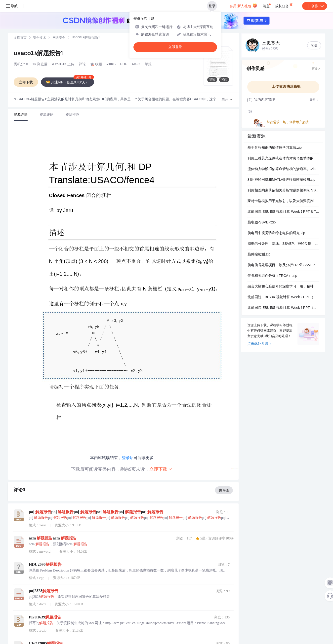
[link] (20, 38)
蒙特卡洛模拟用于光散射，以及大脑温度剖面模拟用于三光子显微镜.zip (283, 201)
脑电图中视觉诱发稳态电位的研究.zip (276, 233)
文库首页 (20, 38)
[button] (227, 100)
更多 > (316, 69)
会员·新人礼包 (243, 5)
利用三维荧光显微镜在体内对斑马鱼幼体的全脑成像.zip (283, 159)
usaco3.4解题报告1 (38, 54)
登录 (212, 6)
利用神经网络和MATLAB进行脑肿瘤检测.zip (281, 180)
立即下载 (161, 469)
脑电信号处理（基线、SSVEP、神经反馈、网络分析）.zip (283, 244)
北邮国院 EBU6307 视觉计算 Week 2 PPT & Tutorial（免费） (283, 212)
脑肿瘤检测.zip (259, 255)
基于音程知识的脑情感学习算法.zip (275, 148)
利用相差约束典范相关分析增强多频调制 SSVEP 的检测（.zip (283, 191)
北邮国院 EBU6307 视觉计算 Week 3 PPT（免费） (283, 297)
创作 (315, 6)
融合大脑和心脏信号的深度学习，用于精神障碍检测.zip (283, 287)
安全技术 (40, 38)
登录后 (128, 458)
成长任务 (284, 5)
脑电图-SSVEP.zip (262, 223)
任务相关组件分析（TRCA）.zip (272, 276)
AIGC (136, 65)
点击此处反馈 (260, 344)
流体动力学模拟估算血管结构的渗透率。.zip (282, 169)
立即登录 (175, 47)
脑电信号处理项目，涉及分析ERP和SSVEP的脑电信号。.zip (283, 265)
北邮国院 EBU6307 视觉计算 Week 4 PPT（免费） (283, 308)
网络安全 (59, 38)
